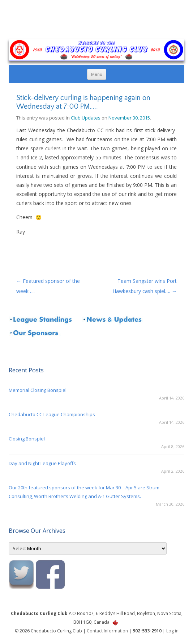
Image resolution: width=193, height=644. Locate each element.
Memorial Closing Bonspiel (38, 390)
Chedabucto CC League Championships (52, 414)
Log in (172, 631)
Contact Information (107, 631)
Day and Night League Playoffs (42, 463)
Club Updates (86, 118)
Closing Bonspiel (27, 439)
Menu (97, 74)
